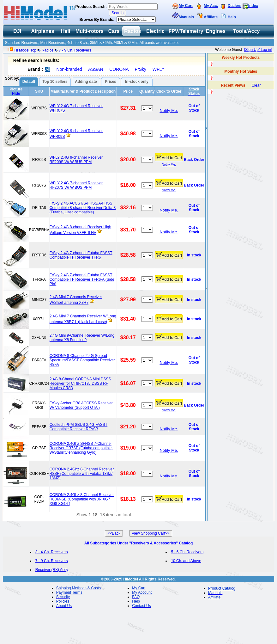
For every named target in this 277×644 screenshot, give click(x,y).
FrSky (141, 69)
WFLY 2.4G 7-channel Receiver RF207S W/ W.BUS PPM (76, 185)
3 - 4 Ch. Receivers (52, 552)
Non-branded (69, 69)
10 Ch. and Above (186, 561)
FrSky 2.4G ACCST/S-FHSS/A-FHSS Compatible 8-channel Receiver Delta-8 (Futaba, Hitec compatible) (83, 208)
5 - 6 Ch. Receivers (187, 552)
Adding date (86, 82)
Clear (256, 85)
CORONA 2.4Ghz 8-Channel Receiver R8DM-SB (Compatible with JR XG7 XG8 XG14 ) (82, 499)
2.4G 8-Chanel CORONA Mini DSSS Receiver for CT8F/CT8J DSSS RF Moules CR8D (80, 383)
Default (29, 82)
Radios (48, 50)
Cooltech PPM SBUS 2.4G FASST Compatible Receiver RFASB (78, 427)
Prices (111, 82)
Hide (16, 94)
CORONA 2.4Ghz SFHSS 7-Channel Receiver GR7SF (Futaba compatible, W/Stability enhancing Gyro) (81, 448)
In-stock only (137, 82)
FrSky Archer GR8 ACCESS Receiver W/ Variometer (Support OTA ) (81, 405)
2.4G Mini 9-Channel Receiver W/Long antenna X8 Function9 (82, 338)
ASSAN (96, 69)
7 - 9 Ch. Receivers (75, 50)
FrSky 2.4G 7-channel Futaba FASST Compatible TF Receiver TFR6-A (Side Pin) (82, 279)
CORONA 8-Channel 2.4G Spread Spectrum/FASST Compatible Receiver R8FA (82, 360)
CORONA (119, 69)
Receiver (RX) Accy (52, 570)
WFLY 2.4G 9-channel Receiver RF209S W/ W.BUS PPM (76, 160)
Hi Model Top (25, 50)
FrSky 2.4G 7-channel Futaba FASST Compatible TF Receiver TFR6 (81, 255)
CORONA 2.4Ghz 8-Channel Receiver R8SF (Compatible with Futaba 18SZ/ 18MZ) (82, 474)
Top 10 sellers (55, 82)
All (48, 69)
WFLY (159, 69)
